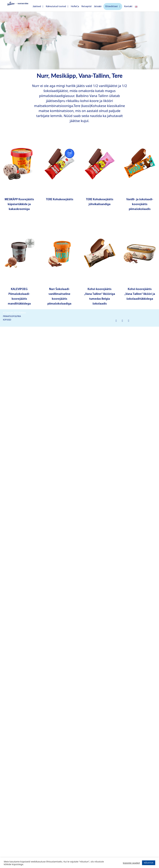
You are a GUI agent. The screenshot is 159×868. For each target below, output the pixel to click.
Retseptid (86, 7)
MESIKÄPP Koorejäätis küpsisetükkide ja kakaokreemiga (19, 204)
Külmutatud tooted (57, 7)
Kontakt (128, 7)
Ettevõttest (113, 7)
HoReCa (75, 7)
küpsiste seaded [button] (131, 863)
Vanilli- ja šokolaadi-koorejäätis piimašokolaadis (140, 204)
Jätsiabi (98, 7)
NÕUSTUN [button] (149, 863)
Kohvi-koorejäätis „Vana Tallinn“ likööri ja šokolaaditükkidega (140, 294)
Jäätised (38, 7)
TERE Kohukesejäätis (59, 199)
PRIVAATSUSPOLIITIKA (12, 316)
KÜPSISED (7, 320)
